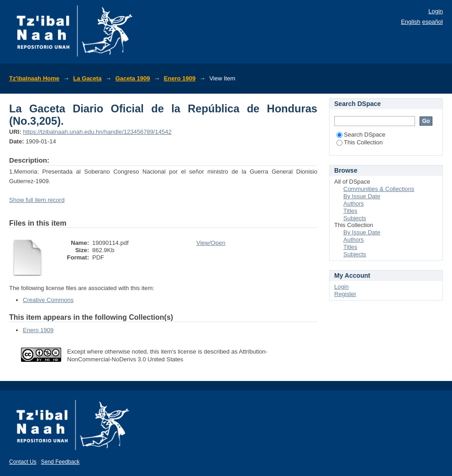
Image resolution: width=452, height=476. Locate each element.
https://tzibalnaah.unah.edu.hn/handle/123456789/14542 (97, 132)
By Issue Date (362, 196)
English (411, 22)
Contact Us (23, 462)
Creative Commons (48, 300)
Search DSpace (361, 135)
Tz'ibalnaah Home (34, 78)
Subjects (355, 218)
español (432, 22)
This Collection (360, 142)
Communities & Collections (379, 189)
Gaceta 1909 (133, 78)
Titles (350, 211)
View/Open (211, 243)
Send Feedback (60, 462)
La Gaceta (87, 78)
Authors (354, 204)
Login (436, 11)
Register (345, 294)
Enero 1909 (180, 78)
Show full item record (37, 200)
